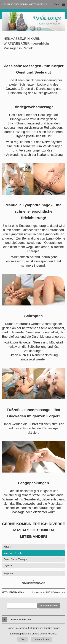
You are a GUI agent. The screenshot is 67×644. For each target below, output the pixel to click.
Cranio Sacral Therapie (15, 559)
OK (23, 639)
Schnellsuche (51, 606)
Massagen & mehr (13, 553)
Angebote (9, 573)
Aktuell (7, 547)
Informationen (42, 639)
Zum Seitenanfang (34, 582)
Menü (57, 4)
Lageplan (8, 565)
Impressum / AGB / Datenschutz (49, 592)
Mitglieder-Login (13, 592)
